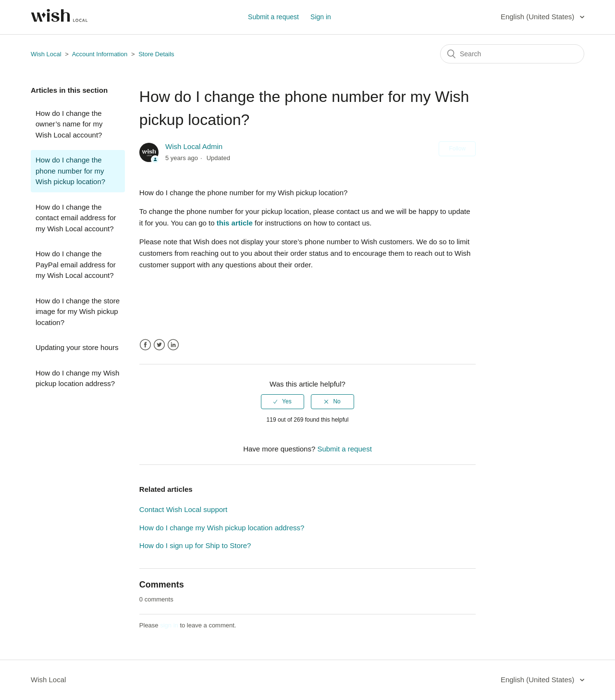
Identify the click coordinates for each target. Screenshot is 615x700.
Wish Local (47, 54)
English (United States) (539, 17)
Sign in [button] (321, 17)
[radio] (283, 401)
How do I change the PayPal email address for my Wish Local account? (76, 264)
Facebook (145, 345)
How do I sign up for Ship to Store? (195, 545)
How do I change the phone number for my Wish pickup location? (70, 171)
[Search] (512, 54)
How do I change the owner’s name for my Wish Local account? (69, 124)
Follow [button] (457, 149)
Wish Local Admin (194, 146)
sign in (169, 625)
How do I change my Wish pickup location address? (77, 378)
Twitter (159, 345)
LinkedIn (173, 345)
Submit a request (273, 17)
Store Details (156, 54)
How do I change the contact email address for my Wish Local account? (76, 218)
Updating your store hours (77, 347)
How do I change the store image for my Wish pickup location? (78, 312)
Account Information (100, 54)
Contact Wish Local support (183, 509)
